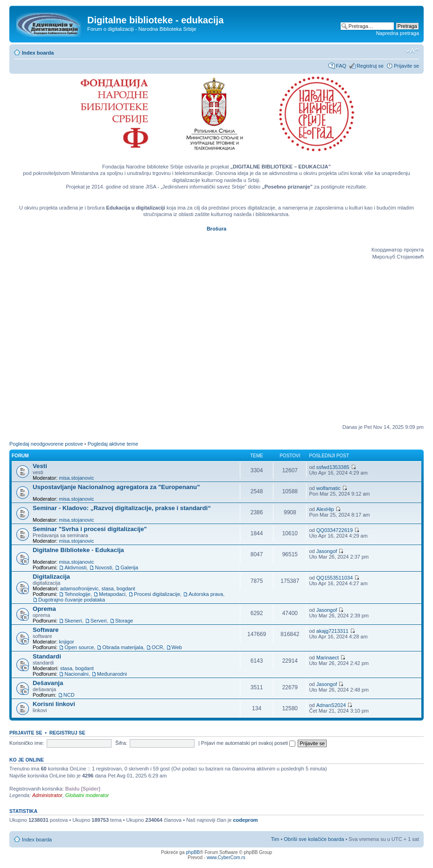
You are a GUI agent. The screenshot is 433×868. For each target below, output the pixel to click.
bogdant (126, 588)
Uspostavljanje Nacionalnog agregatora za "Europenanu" (116, 487)
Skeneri (73, 621)
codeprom (245, 820)
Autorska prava (206, 594)
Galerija (129, 567)
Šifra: (121, 743)
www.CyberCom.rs (226, 857)
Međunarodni (112, 674)
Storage (124, 621)
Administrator (47, 795)
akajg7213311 (332, 631)
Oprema (44, 609)
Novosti (103, 567)
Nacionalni (76, 674)
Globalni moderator (87, 795)
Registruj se (370, 66)
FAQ (341, 66)
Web (177, 647)
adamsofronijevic (80, 588)
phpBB (193, 852)
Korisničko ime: (27, 743)
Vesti (40, 466)
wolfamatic (328, 488)
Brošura (216, 229)
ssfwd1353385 (333, 467)
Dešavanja (48, 683)
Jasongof (327, 551)
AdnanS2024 (331, 705)
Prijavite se (406, 66)
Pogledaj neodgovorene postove (46, 444)
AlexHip (325, 509)
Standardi (47, 656)
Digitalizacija (51, 577)
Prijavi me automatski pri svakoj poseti (248, 743)
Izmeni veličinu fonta (412, 51)
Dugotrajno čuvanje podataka (72, 600)
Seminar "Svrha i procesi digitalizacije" (90, 529)
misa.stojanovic (76, 478)
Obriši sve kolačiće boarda (314, 839)
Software (46, 630)
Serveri (99, 621)
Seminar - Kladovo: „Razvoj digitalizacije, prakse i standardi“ (122, 508)
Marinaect (328, 658)
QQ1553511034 (335, 578)
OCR (157, 647)
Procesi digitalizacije (157, 594)
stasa (107, 588)
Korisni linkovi (54, 704)
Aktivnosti (75, 567)
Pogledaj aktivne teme (113, 444)
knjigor (66, 642)
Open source (79, 647)
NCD (69, 695)
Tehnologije (77, 594)
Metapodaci (112, 594)
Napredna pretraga (398, 33)
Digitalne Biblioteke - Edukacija (78, 550)
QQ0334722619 (335, 530)
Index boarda (38, 53)
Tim (275, 839)
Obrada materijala (122, 647)
